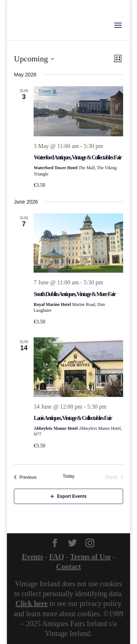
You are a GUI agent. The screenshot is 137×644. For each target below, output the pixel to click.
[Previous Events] (25, 477)
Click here (31, 603)
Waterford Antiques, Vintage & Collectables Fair (77, 157)
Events (33, 557)
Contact (69, 567)
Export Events (68, 496)
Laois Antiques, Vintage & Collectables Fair (73, 418)
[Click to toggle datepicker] (34, 59)
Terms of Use (90, 557)
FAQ (56, 557)
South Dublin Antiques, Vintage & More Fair (75, 294)
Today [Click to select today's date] (68, 476)
